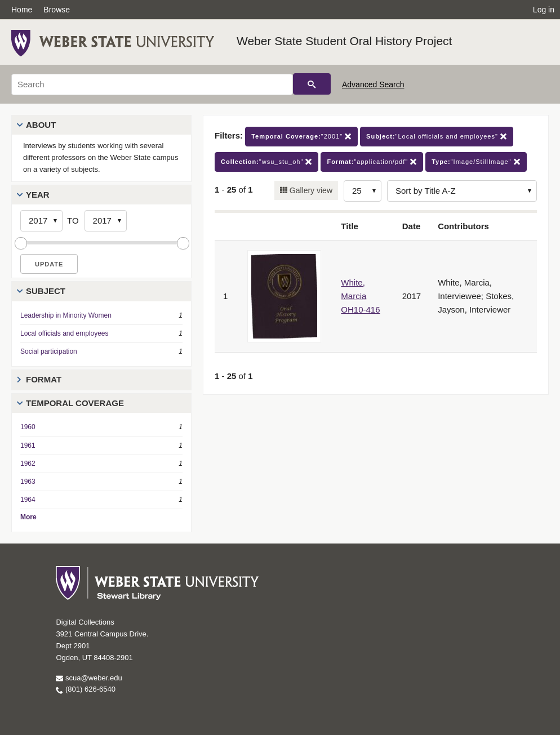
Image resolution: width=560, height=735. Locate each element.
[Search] (152, 84)
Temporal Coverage (75, 403)
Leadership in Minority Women (66, 315)
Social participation (49, 351)
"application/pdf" (372, 162)
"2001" (301, 137)
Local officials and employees (65, 333)
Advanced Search (373, 84)
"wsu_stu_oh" (266, 162)
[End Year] (106, 221)
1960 (28, 427)
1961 (28, 446)
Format (44, 379)
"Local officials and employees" (437, 137)
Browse (57, 10)
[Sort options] (462, 191)
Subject (46, 291)
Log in (544, 10)
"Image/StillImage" (476, 162)
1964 (28, 500)
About (41, 125)
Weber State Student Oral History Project (344, 41)
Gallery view (310, 190)
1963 (28, 482)
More (28, 517)
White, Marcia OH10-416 (360, 296)
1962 (28, 464)
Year (38, 195)
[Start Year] (41, 221)
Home (22, 10)
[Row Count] (363, 191)
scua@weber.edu (89, 678)
